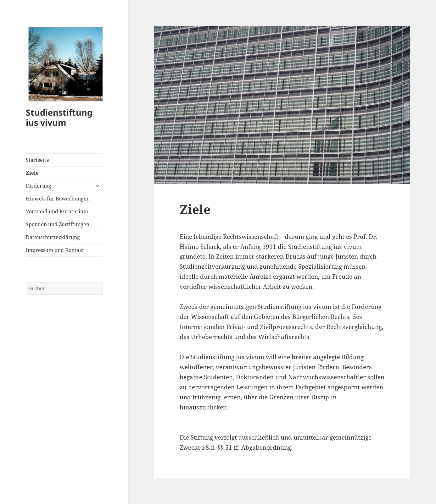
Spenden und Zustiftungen (58, 224)
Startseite (37, 160)
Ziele (32, 173)
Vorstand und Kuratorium (57, 211)
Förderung (39, 186)
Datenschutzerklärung (53, 237)
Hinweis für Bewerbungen (58, 199)
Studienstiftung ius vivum (59, 117)
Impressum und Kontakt (55, 250)
